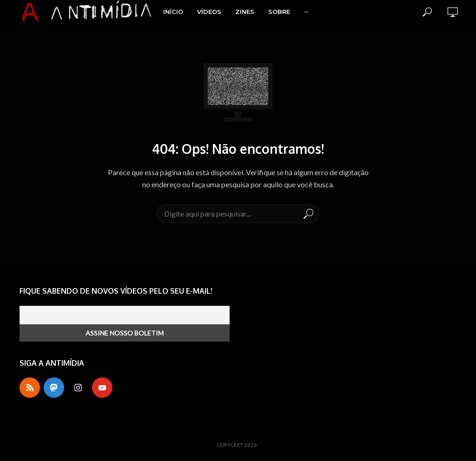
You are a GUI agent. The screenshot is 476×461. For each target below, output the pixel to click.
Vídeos (209, 12)
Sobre (279, 12)
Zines (245, 12)
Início (173, 12)
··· (306, 12)
